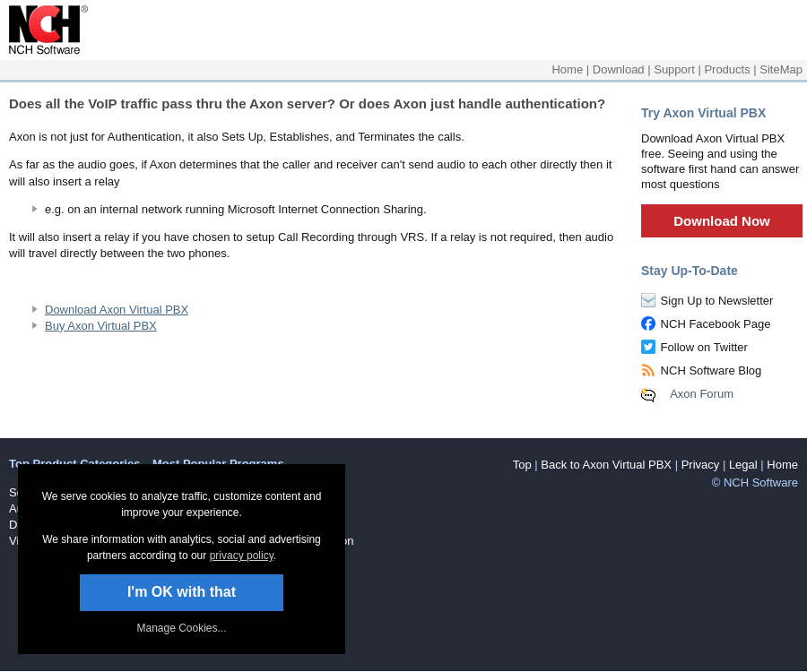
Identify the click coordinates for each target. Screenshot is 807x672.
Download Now (722, 221)
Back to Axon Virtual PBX (606, 465)
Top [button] (522, 465)
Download (619, 69)
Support (674, 69)
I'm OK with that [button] (182, 592)
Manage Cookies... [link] (181, 628)
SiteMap (781, 69)
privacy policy (242, 556)
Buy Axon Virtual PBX (101, 326)
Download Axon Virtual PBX (117, 310)
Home (567, 69)
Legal (743, 465)
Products (727, 69)
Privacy (701, 465)
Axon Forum (702, 394)
